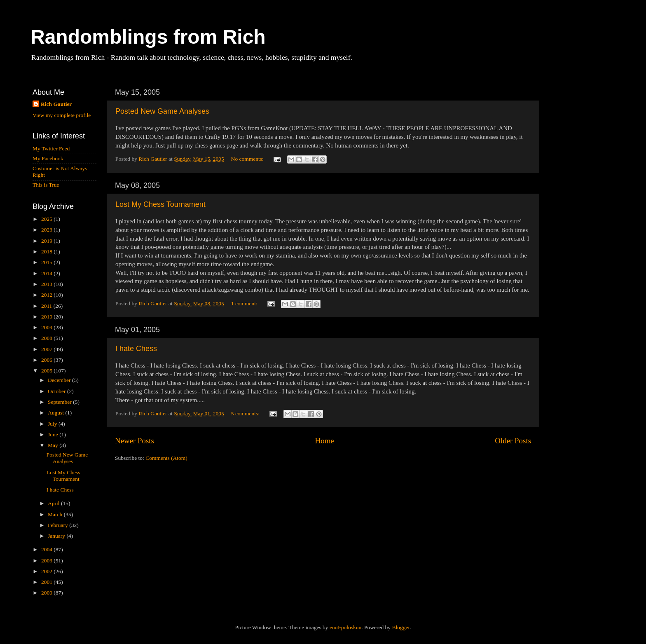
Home (325, 441)
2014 (47, 273)
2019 (47, 241)
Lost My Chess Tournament (160, 204)
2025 (47, 219)
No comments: (248, 159)
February (59, 525)
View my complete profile (62, 115)
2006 (47, 360)
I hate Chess (136, 349)
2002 (47, 571)
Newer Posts (135, 441)
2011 (47, 306)
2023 (47, 230)
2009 (47, 327)
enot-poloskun (345, 627)
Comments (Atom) (166, 458)
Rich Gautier (56, 104)
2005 (47, 371)
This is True (46, 185)
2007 (47, 349)
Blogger (401, 627)
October (57, 391)
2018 (47, 252)
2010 (47, 317)
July (53, 424)
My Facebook (48, 158)
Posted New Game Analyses (162, 111)
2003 (47, 561)
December (60, 380)
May (54, 445)
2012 (47, 295)
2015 (47, 262)
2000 (47, 593)
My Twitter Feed (51, 149)
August (56, 413)
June (54, 434)
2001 (47, 582)
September (60, 402)
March (56, 514)
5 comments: (246, 413)
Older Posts (513, 441)
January (57, 536)
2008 (47, 338)
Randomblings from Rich (148, 37)
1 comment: (245, 303)
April (54, 503)
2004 (47, 549)
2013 (47, 284)
